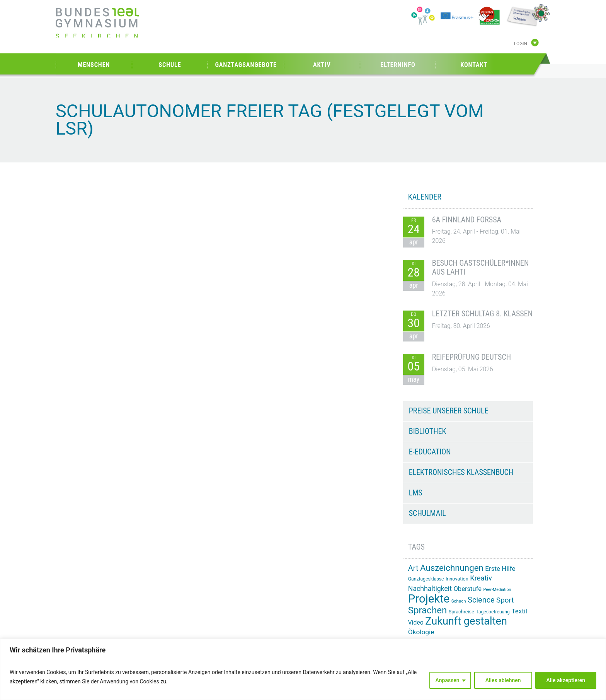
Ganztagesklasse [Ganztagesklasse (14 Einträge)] (426, 579)
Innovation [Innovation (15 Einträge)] (457, 579)
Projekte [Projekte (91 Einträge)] (429, 599)
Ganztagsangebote (246, 65)
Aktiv (322, 65)
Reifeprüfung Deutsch (472, 357)
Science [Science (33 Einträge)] (481, 600)
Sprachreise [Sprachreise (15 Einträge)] (461, 612)
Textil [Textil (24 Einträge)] (519, 611)
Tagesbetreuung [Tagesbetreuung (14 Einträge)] (493, 612)
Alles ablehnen (503, 680)
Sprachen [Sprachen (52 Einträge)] (427, 610)
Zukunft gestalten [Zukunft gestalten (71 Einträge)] (466, 621)
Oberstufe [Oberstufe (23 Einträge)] (467, 589)
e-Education (430, 452)
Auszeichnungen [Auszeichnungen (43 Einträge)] (452, 568)
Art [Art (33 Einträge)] (413, 568)
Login (521, 44)
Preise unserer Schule (449, 411)
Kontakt (474, 65)
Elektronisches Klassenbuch (461, 472)
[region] (303, 669)
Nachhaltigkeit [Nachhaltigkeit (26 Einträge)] (430, 589)
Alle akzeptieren (566, 680)
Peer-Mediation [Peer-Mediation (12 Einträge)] (497, 590)
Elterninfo (398, 65)
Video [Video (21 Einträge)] (416, 622)
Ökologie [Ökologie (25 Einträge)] (421, 632)
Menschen (94, 65)
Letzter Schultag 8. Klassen (482, 314)
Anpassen (448, 680)
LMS (416, 493)
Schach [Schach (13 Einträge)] (459, 601)
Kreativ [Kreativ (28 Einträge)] (481, 578)
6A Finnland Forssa (467, 220)
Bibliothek (428, 431)
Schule (170, 65)
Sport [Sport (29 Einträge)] (505, 600)
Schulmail (427, 513)
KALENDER (425, 197)
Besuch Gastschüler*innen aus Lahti (481, 268)
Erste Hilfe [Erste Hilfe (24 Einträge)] (500, 569)
